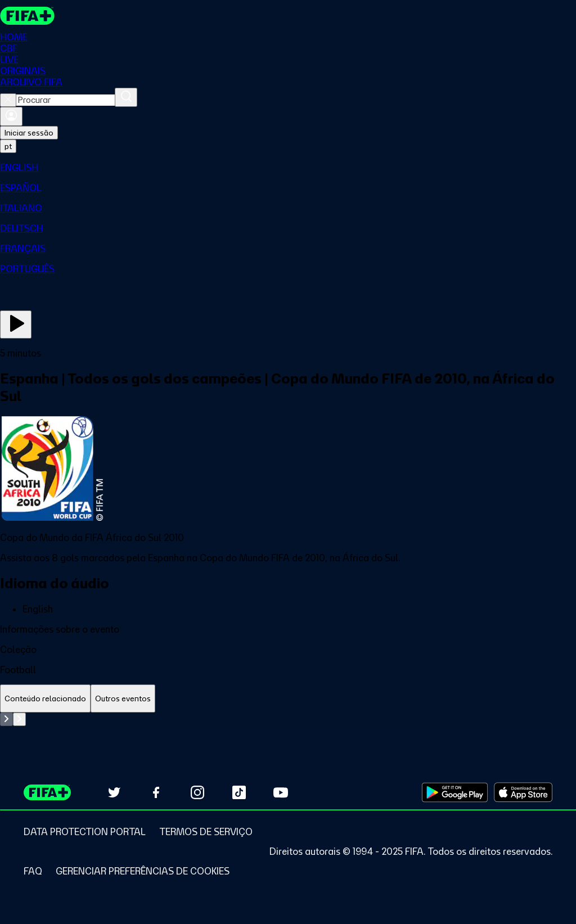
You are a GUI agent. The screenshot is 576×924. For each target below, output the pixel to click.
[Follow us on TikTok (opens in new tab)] (239, 792)
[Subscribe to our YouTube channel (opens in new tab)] (281, 792)
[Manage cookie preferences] (143, 871)
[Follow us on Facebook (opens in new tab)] (156, 792)
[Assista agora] (16, 324)
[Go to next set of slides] (19, 719)
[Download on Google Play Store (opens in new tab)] (455, 792)
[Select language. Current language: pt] (8, 146)
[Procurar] (126, 97)
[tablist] (288, 699)
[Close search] (8, 100)
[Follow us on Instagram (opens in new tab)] (197, 792)
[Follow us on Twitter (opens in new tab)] (114, 792)
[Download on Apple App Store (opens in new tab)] (523, 792)
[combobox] (66, 100)
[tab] (45, 699)
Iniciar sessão (29, 133)
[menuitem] (288, 168)
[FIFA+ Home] (27, 16)
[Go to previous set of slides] (6, 719)
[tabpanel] (288, 719)
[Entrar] (11, 116)
